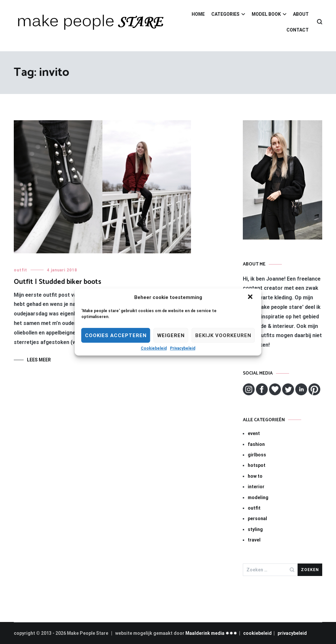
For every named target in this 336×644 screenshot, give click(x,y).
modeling (258, 497)
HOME (198, 14)
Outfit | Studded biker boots (57, 282)
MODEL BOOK (266, 14)
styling (255, 529)
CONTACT (298, 30)
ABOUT (301, 14)
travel (254, 540)
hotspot (257, 465)
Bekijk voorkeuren (223, 335)
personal (257, 518)
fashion (256, 444)
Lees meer (39, 360)
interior (256, 487)
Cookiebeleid (154, 348)
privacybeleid (292, 633)
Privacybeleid (183, 348)
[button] (251, 297)
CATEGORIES (225, 14)
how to (255, 476)
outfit (21, 270)
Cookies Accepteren (116, 335)
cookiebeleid (257, 633)
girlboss (257, 455)
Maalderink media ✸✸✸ (211, 633)
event (254, 433)
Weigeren (171, 335)
